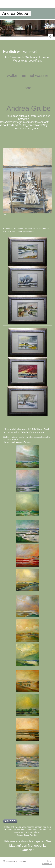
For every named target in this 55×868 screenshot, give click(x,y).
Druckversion (10, 861)
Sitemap (22, 861)
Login (50, 861)
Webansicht (47, 864)
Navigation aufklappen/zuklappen (27, 4)
